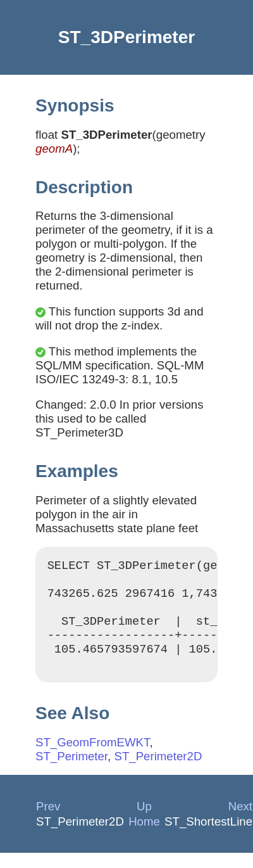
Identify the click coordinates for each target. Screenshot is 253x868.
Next (240, 821)
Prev (48, 821)
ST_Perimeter (71, 771)
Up (144, 821)
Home (144, 837)
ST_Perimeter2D (158, 771)
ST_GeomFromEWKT (92, 757)
